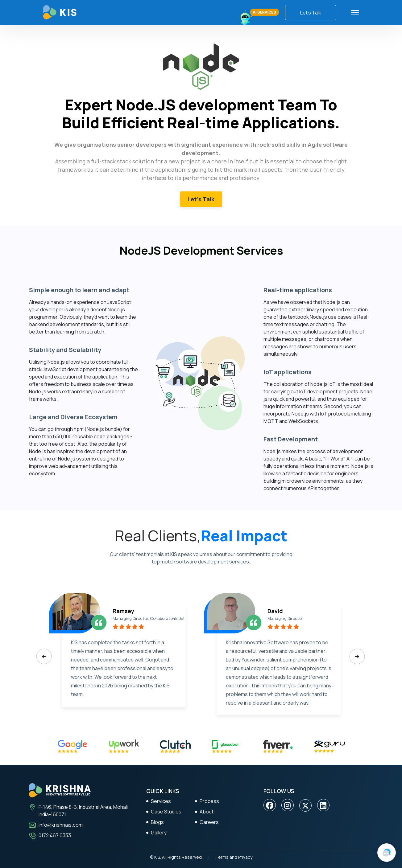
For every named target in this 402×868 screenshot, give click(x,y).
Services (161, 801)
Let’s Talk (311, 13)
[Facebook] (270, 805)
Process (209, 801)
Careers (209, 822)
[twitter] (305, 805)
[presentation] (44, 657)
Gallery (159, 833)
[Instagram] (287, 805)
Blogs (157, 822)
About (207, 812)
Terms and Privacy (234, 857)
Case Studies (166, 812)
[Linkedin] (323, 805)
